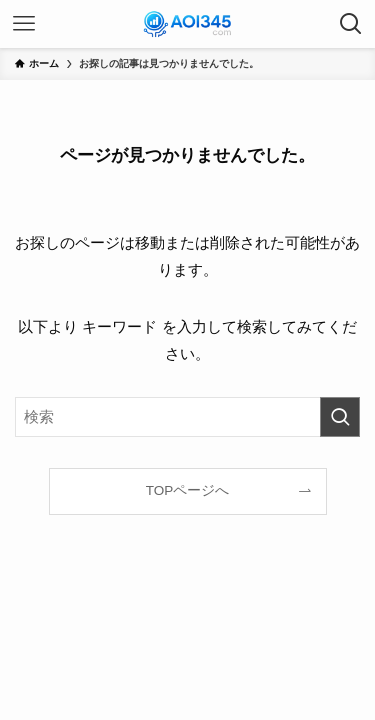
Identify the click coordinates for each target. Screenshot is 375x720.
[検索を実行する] (340, 417)
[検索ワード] (187, 417)
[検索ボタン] (351, 24)
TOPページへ (188, 490)
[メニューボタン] (24, 24)
